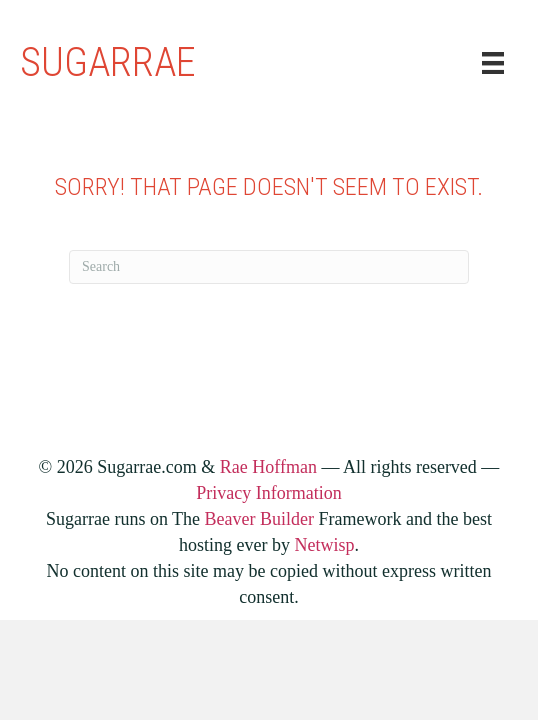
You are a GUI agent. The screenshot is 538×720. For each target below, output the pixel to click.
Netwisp (324, 545)
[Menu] (493, 63)
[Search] (269, 267)
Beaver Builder (259, 519)
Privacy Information (268, 493)
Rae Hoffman (268, 467)
